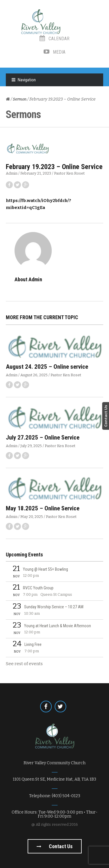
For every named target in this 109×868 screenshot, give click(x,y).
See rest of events (24, 664)
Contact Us (106, 416)
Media (54, 52)
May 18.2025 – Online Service (43, 508)
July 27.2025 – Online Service (43, 437)
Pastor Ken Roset (69, 173)
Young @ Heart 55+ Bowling (45, 569)
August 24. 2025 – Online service (47, 367)
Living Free (33, 644)
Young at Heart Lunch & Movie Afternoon (58, 626)
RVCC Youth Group (38, 588)
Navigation (27, 80)
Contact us (55, 846)
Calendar (54, 39)
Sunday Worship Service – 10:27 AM (54, 607)
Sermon (20, 99)
